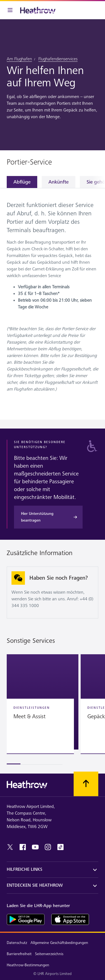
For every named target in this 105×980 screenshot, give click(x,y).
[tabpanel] (53, 296)
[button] (43, 702)
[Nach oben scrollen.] (86, 784)
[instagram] (48, 847)
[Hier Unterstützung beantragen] (48, 517)
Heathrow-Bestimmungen (28, 965)
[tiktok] (60, 847)
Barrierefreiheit (19, 954)
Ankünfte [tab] (59, 182)
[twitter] (10, 847)
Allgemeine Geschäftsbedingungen (59, 943)
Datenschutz (17, 943)
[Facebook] (23, 847)
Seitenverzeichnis (49, 954)
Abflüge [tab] (22, 182)
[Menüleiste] (10, 10)
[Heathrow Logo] (38, 10)
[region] (53, 709)
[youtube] (35, 847)
